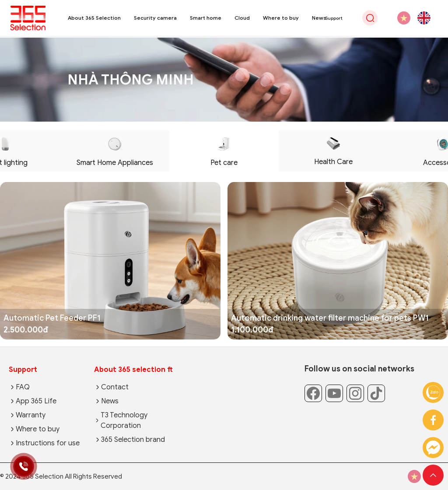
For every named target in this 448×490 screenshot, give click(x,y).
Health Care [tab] (333, 152)
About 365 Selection (94, 18)
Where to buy (281, 18)
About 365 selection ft (133, 370)
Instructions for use (48, 443)
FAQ (23, 387)
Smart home (206, 18)
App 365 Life (36, 401)
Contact (115, 387)
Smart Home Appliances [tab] (115, 152)
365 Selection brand (133, 440)
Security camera (155, 18)
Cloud (242, 18)
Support (23, 370)
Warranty (31, 415)
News (319, 18)
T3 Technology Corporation (124, 420)
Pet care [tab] (224, 152)
